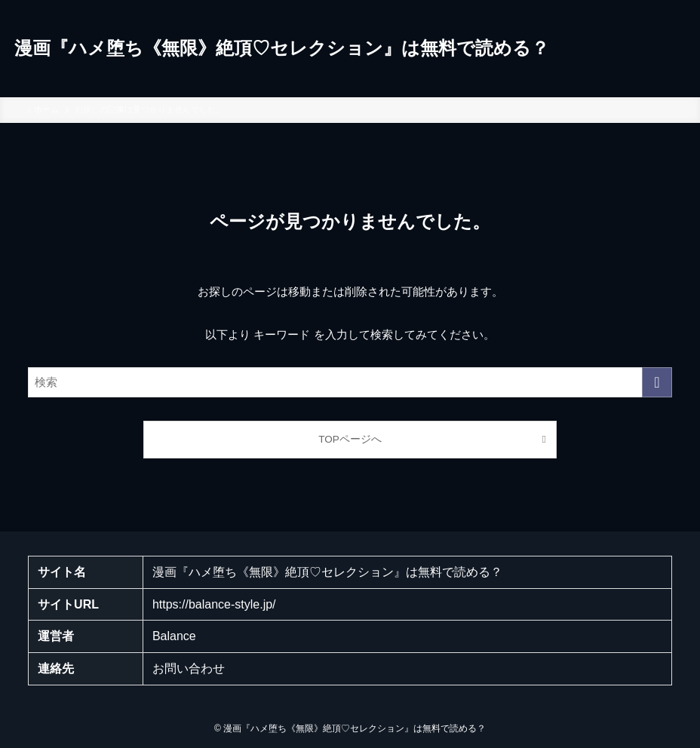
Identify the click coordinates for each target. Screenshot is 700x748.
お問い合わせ (189, 668)
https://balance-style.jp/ (214, 604)
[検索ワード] (350, 382)
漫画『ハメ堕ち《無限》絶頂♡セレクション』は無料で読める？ (282, 48)
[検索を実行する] (657, 382)
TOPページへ (350, 439)
